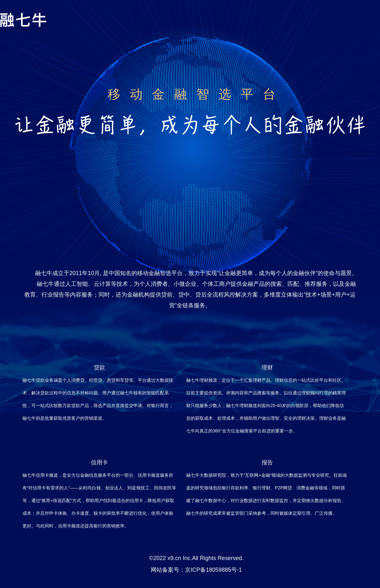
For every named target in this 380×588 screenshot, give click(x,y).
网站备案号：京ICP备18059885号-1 (196, 571)
